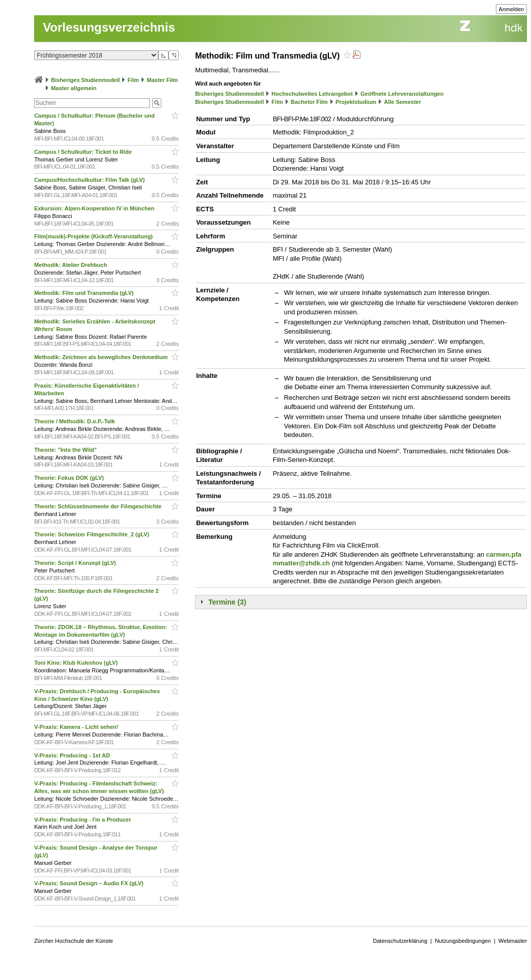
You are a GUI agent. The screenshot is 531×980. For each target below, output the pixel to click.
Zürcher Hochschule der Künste (74, 941)
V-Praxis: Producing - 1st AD (73, 755)
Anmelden (512, 9)
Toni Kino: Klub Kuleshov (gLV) (77, 663)
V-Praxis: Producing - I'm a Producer (83, 820)
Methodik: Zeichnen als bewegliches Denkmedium (102, 357)
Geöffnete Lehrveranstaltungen (402, 94)
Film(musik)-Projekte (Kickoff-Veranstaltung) (94, 236)
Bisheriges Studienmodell (85, 80)
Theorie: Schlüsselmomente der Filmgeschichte (99, 506)
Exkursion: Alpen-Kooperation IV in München (95, 208)
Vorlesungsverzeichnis (109, 27)
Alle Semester (402, 102)
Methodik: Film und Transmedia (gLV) (85, 293)
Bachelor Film (309, 102)
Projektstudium (356, 102)
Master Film (162, 80)
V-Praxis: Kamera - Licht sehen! (77, 727)
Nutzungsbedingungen (463, 941)
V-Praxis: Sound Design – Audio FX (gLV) (90, 883)
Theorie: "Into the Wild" (66, 450)
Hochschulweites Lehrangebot (312, 94)
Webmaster (513, 941)
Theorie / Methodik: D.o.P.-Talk (75, 421)
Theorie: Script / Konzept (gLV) (76, 563)
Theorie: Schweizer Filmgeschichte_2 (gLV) (92, 534)
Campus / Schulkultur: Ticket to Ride (84, 152)
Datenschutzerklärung (400, 941)
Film (133, 80)
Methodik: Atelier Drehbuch (71, 265)
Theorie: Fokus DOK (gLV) (70, 478)
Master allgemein (74, 88)
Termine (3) (227, 602)
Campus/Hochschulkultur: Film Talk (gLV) (90, 180)
